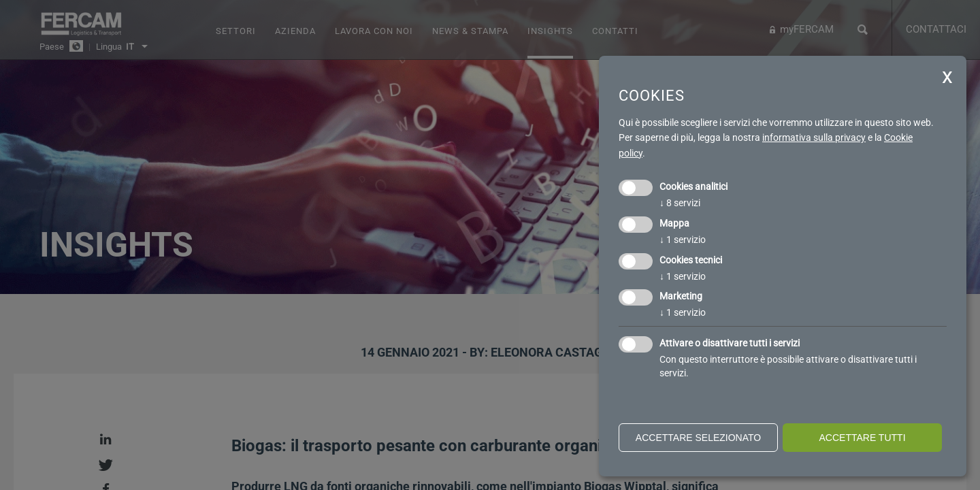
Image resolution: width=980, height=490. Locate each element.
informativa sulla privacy (814, 137)
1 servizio (683, 240)
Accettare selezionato (698, 438)
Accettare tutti (862, 438)
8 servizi (680, 203)
